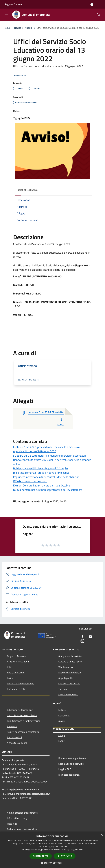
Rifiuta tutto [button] (65, 856)
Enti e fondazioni (16, 673)
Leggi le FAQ (65, 769)
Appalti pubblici (66, 678)
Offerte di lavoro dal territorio (30, 481)
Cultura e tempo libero (70, 662)
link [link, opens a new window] (82, 850)
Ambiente (12, 726)
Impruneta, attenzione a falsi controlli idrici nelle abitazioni (47, 477)
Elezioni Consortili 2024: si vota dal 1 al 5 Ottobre (41, 485)
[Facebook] (82, 637)
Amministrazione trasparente (22, 813)
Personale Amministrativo (21, 683)
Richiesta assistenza (69, 775)
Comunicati (64, 716)
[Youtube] (90, 637)
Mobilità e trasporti (68, 694)
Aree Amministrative (18, 662)
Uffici (10, 667)
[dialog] (52, 850)
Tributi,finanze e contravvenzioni (24, 721)
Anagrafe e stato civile (70, 656)
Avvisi (62, 721)
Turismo (63, 689)
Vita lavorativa (66, 667)
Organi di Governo (16, 656)
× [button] (102, 835)
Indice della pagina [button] (27, 190)
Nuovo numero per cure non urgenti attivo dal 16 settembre (48, 490)
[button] (53, 863)
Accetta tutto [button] (41, 856)
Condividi (20, 76)
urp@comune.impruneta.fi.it (24, 789)
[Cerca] (99, 15)
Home (7, 28)
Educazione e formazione (20, 710)
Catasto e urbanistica (69, 683)
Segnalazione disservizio (71, 764)
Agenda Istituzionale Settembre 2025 (35, 451)
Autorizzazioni (14, 737)
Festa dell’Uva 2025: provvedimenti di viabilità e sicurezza (46, 447)
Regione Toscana (13, 4)
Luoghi (62, 735)
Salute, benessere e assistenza (23, 732)
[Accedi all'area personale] (92, 4)
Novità (18, 28)
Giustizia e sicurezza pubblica (22, 715)
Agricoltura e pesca (17, 743)
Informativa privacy (17, 818)
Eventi (62, 741)
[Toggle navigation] (6, 14)
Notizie (29, 28)
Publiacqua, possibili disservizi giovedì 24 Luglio (41, 468)
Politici (11, 678)
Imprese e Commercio (70, 673)
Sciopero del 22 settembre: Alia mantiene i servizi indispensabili (50, 456)
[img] (87, 189)
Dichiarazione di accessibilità (22, 829)
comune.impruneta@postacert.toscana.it (28, 794)
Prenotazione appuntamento (73, 758)
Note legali (13, 824)
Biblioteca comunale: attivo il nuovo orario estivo (41, 473)
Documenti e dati (16, 689)
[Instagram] (82, 641)
